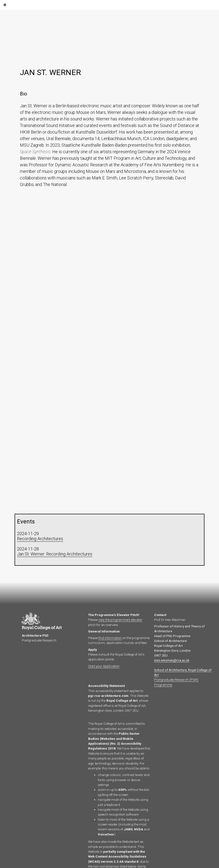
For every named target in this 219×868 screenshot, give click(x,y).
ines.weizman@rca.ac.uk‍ (172, 660)
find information (110, 638)
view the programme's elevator (120, 620)
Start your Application (104, 666)
